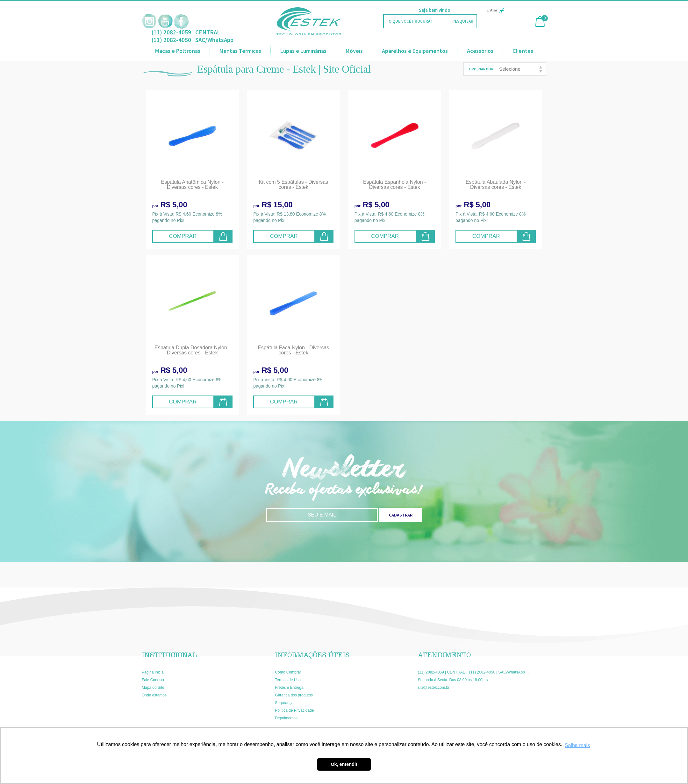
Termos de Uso (288, 680)
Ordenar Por (481, 69)
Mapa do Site (153, 688)
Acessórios (480, 51)
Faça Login (464, 10)
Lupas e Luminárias (303, 51)
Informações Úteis (312, 655)
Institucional (169, 655)
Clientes (523, 51)
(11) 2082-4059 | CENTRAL (186, 32)
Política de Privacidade (294, 710)
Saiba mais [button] (577, 745)
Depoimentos (286, 718)
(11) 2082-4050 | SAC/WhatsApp (193, 40)
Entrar (495, 10)
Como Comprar (288, 672)
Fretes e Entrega (289, 688)
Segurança (284, 703)
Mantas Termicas (240, 51)
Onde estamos (154, 695)
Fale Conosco (154, 680)
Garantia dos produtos (294, 695)
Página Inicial (153, 672)
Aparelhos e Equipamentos (415, 51)
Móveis (354, 51)
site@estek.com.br (434, 688)
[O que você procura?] (463, 21)
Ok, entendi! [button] (344, 764)
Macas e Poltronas (178, 51)
